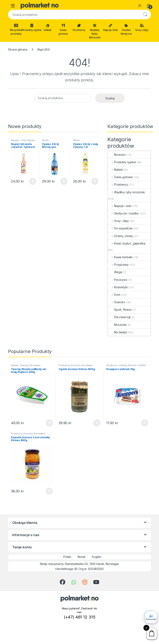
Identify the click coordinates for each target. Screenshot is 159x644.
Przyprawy (118, 265)
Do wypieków (120, 228)
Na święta (117, 332)
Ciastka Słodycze (126, 29)
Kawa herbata (120, 257)
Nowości (117, 155)
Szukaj (145, 15)
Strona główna (18, 49)
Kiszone (76, 365)
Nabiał (47, 28)
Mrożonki (117, 325)
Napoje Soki (110, 28)
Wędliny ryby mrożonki (126, 192)
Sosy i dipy (142, 28)
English (94, 557)
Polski (64, 557)
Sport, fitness (120, 310)
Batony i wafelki (137, 365)
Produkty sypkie (32, 28)
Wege (115, 272)
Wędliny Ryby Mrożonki (95, 31)
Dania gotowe (63, 29)
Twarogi (24, 365)
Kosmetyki (118, 287)
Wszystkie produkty (16, 29)
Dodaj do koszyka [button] (33, 181)
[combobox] (74, 15)
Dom (114, 295)
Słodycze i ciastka (123, 213)
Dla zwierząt (119, 317)
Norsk (79, 557)
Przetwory (79, 28)
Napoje (31, 140)
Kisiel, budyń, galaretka (126, 243)
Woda (45, 140)
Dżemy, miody (120, 236)
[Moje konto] (140, 6)
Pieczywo (118, 280)
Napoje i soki (18, 140)
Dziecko (117, 302)
